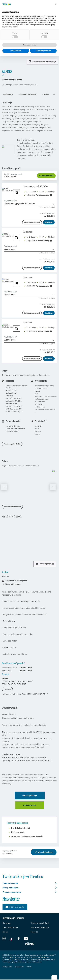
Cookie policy (19, 967)
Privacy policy (7, 967)
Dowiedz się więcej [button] (29, 45)
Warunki (29, 967)
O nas (5, 932)
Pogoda (34, 932)
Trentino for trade (10, 927)
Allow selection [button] (16, 51)
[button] (56, 4)
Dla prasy (7, 923)
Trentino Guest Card (40, 923)
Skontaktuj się (15, 907)
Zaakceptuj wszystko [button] (43, 51)
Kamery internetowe (40, 927)
